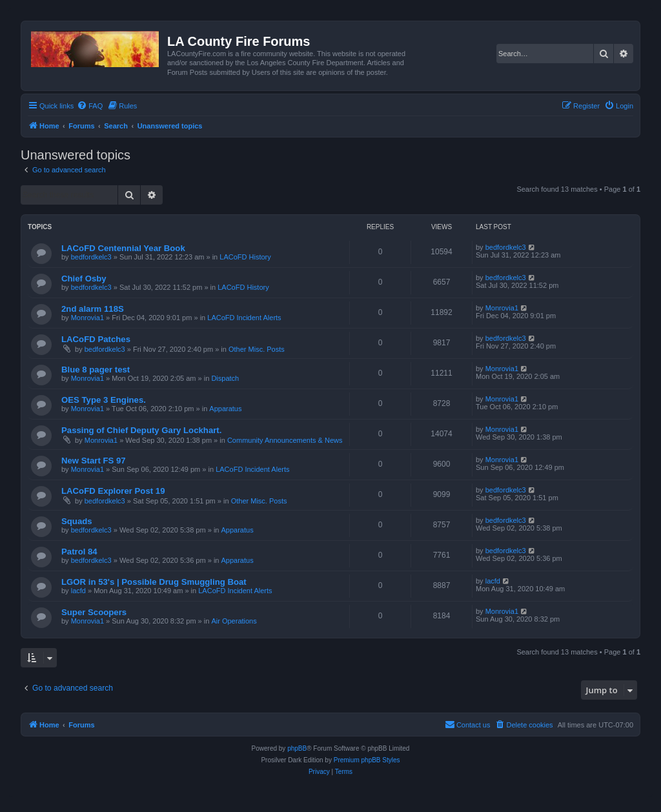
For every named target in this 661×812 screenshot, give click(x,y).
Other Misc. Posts (257, 349)
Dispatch (225, 378)
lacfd (78, 591)
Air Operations (234, 621)
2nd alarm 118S (93, 309)
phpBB (297, 748)
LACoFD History (245, 257)
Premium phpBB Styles (367, 760)
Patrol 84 (79, 552)
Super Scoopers (94, 612)
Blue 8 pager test (96, 370)
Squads (77, 521)
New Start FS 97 (94, 461)
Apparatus (225, 409)
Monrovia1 (87, 318)
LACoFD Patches (96, 339)
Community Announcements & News (285, 440)
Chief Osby (84, 279)
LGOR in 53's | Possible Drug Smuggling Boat (154, 582)
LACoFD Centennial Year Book (123, 248)
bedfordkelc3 (91, 257)
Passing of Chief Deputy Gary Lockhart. (141, 430)
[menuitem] (90, 106)
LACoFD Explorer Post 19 (113, 491)
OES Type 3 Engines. (104, 400)
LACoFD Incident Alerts (244, 318)
